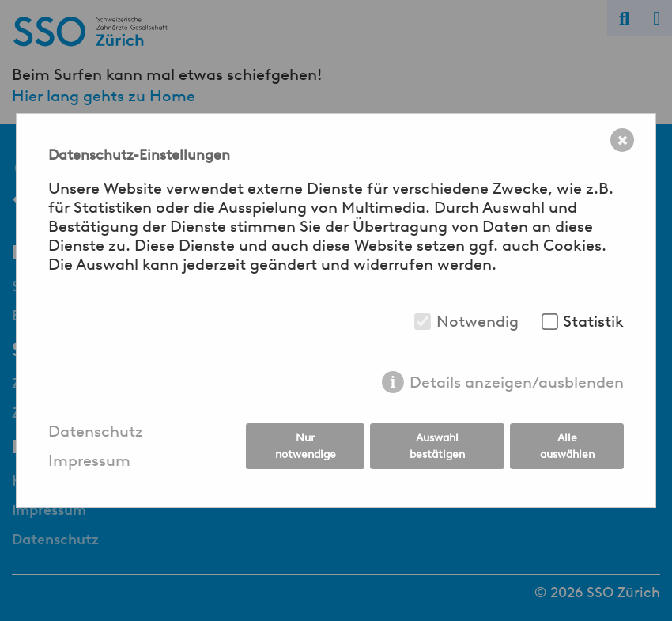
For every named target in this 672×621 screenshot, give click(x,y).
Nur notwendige (306, 446)
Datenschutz (96, 432)
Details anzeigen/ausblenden (517, 382)
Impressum (89, 461)
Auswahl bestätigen (437, 446)
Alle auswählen (567, 446)
